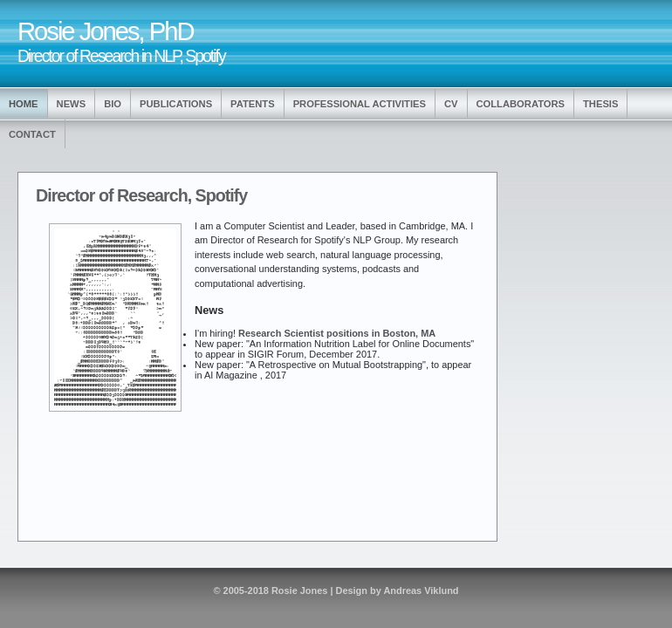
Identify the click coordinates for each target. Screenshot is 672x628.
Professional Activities (360, 104)
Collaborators (521, 104)
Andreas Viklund (421, 590)
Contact (32, 134)
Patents (253, 104)
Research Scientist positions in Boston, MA (337, 333)
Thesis (600, 104)
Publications (176, 104)
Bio (113, 104)
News (72, 104)
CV (451, 104)
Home (24, 104)
